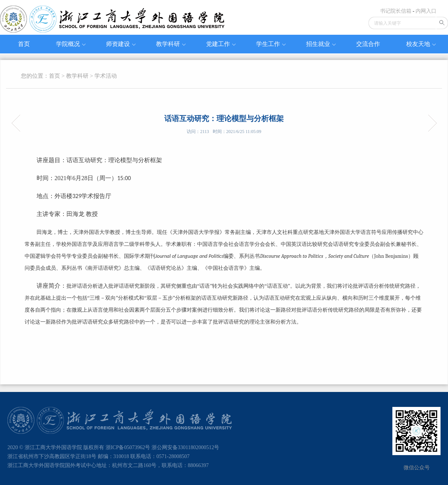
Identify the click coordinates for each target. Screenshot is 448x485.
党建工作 (221, 44)
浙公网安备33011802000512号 (185, 447)
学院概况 (71, 44)
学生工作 (271, 44)
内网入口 (426, 11)
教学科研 (171, 44)
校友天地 (421, 44)
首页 (24, 44)
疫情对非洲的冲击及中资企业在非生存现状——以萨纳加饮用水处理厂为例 (430, 123)
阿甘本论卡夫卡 (18, 123)
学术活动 (106, 76)
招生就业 (321, 44)
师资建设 (121, 44)
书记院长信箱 (396, 11)
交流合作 (368, 44)
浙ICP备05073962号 (128, 447)
